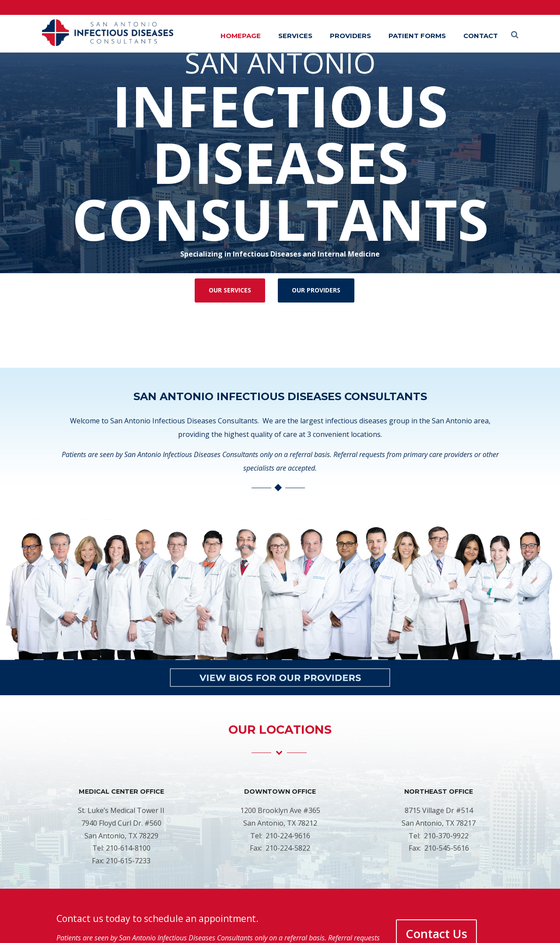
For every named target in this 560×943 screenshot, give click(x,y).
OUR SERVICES (230, 290)
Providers (350, 36)
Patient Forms (417, 36)
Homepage (241, 36)
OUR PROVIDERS (316, 290)
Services (295, 36)
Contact (481, 36)
